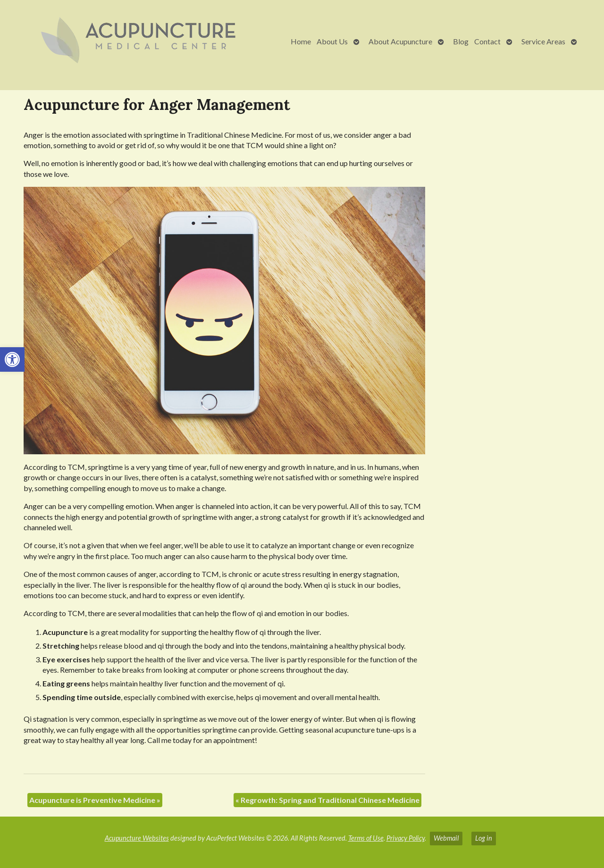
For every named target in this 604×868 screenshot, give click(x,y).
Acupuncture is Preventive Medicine (95, 800)
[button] (12, 359)
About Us (332, 41)
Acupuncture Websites (137, 838)
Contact (487, 41)
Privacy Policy (406, 838)
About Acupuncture (400, 41)
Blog (461, 41)
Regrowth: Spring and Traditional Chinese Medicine (327, 800)
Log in (484, 838)
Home (301, 41)
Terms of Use (366, 838)
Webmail (446, 838)
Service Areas (543, 41)
